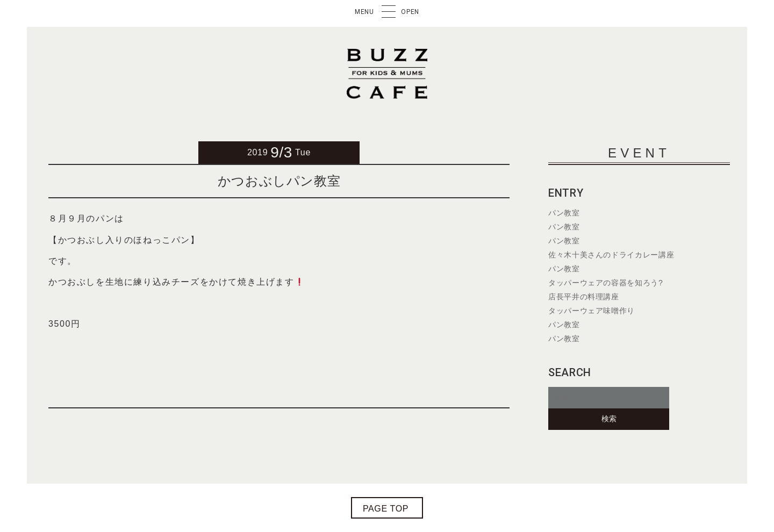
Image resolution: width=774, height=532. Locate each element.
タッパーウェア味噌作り (592, 311)
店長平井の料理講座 (584, 297)
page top (386, 509)
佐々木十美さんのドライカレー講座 (611, 255)
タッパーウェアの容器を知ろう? (605, 283)
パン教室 (564, 213)
